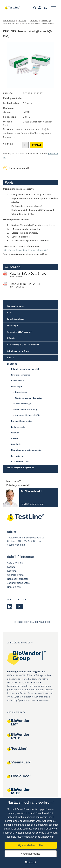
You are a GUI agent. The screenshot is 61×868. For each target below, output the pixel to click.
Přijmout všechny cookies (31, 845)
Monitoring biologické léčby (27, 415)
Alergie (15, 438)
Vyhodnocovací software (19, 351)
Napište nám (14, 587)
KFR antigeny (18, 456)
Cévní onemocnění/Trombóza (28, 398)
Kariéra (11, 567)
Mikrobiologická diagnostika (21, 468)
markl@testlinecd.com (33, 504)
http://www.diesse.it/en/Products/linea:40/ (25, 250)
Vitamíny (15, 433)
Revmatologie (21, 392)
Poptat (37, 145)
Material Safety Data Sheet (28, 273)
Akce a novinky (15, 563)
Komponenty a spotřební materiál (23, 345)
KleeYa (10, 358)
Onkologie (16, 444)
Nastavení (31, 862)
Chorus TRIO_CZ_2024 (25, 284)
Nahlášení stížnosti (17, 579)
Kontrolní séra (18, 381)
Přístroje (11, 338)
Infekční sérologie (16, 319)
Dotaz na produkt (18, 168)
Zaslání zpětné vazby (19, 583)
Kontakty (12, 571)
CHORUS (34, 21)
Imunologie (46, 21)
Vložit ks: (8, 144)
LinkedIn (10, 607)
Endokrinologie (18, 427)
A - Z (9, 312)
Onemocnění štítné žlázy (26, 409)
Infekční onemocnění (21, 375)
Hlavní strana (9, 21)
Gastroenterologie (11, 23)
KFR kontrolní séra (20, 462)
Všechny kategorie (16, 306)
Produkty (22, 21)
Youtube (19, 607)
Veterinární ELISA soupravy (20, 332)
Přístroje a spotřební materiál (25, 369)
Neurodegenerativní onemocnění (27, 450)
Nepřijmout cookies (30, 854)
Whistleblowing (15, 575)
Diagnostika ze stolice (22, 421)
